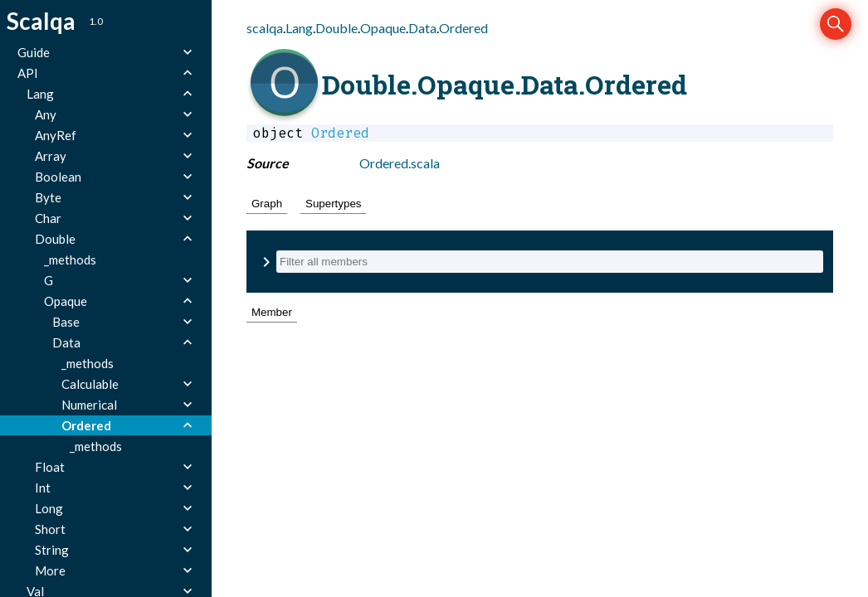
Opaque (383, 28)
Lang (299, 28)
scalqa (265, 28)
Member (272, 312)
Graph (267, 204)
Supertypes (333, 204)
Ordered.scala (400, 163)
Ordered (463, 28)
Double (336, 28)
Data (422, 28)
